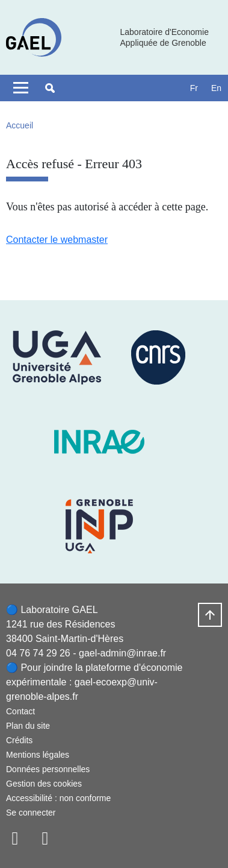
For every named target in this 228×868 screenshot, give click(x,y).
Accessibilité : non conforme (58, 798)
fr (194, 88)
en (216, 88)
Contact (20, 711)
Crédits (19, 740)
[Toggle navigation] (21, 88)
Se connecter (31, 813)
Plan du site (28, 726)
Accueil (20, 125)
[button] (50, 88)
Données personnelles (48, 769)
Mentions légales (38, 755)
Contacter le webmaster (57, 240)
